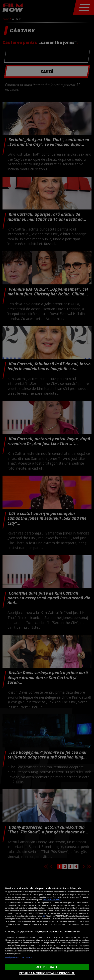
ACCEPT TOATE (47, 967)
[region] (47, 926)
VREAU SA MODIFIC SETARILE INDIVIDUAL (47, 973)
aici (44, 916)
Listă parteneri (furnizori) (18, 957)
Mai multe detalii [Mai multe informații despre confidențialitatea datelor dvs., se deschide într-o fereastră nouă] (52, 900)
